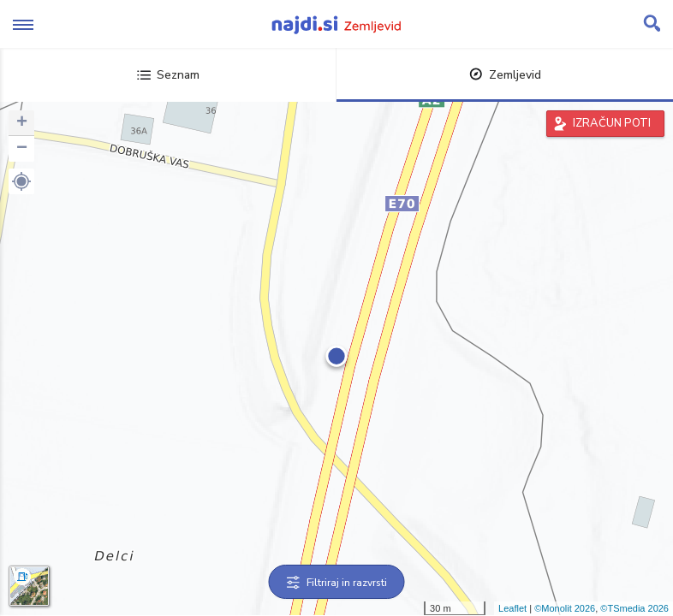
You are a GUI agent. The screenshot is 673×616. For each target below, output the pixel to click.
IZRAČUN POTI (612, 123)
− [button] (22, 149)
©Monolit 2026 (565, 608)
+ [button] (22, 123)
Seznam (168, 75)
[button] (21, 181)
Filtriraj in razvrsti (337, 583)
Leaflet (512, 608)
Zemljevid (505, 75)
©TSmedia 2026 (634, 608)
